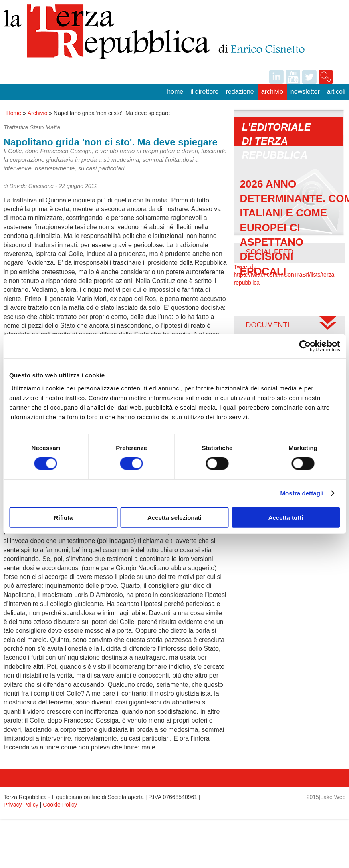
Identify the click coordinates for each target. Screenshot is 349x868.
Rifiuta (64, 517)
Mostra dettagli (302, 493)
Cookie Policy (60, 805)
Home (175, 92)
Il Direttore (204, 92)
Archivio (272, 92)
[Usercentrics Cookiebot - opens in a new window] (305, 346)
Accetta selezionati (174, 517)
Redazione (240, 92)
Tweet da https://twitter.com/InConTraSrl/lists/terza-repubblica (285, 275)
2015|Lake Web (326, 797)
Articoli (336, 92)
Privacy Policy (21, 805)
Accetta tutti (286, 517)
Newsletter (305, 92)
